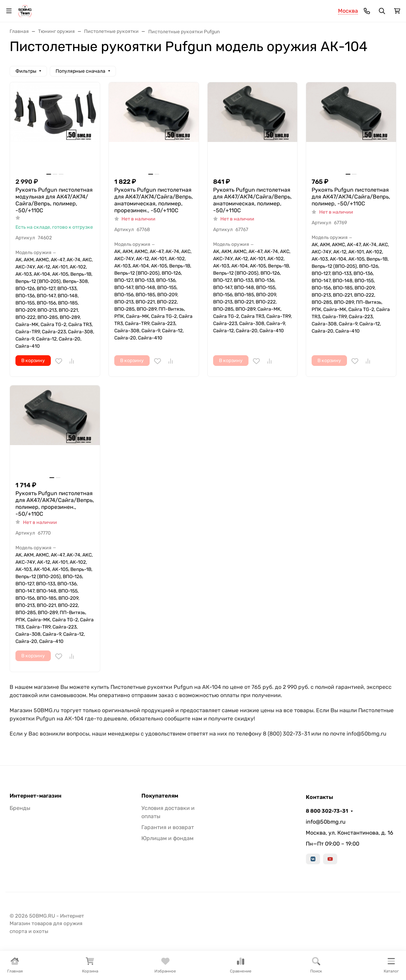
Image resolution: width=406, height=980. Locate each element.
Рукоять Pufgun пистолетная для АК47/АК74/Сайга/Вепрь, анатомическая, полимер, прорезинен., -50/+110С (154, 200)
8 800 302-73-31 (327, 811)
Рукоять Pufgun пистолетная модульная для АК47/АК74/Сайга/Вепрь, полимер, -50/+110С (54, 200)
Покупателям (160, 796)
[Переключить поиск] (382, 11)
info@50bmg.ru (326, 822)
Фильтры (26, 71)
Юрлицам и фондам (167, 838)
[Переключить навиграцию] (9, 11)
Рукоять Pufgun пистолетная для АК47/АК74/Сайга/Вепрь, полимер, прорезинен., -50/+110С (55, 504)
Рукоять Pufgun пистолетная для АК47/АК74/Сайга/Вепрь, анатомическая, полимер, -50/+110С (252, 200)
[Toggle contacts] (367, 11)
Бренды (20, 808)
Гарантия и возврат (168, 827)
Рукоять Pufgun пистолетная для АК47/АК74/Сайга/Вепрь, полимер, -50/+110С (351, 197)
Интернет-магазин (36, 796)
